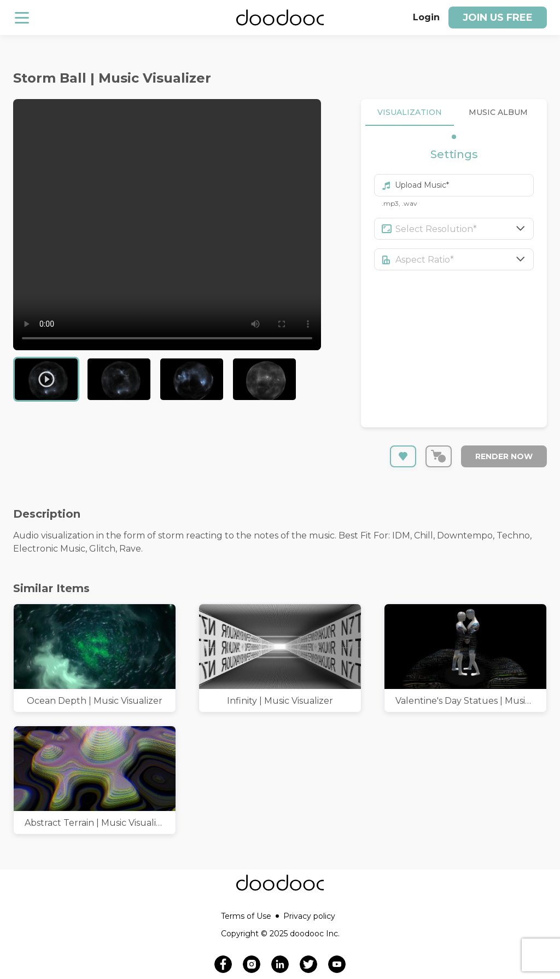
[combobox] (465, 229)
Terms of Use (250, 916)
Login (426, 17)
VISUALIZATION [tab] (410, 112)
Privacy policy (309, 916)
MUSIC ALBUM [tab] (498, 112)
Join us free (498, 18)
